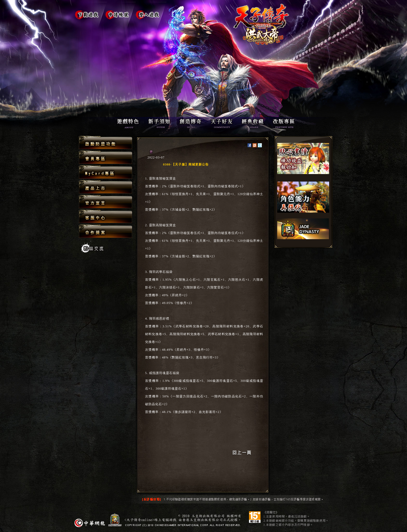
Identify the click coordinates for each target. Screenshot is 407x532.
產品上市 (106, 187)
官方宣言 (106, 202)
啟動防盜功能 (106, 143)
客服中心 (106, 217)
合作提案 (106, 231)
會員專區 (106, 158)
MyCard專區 (106, 172)
